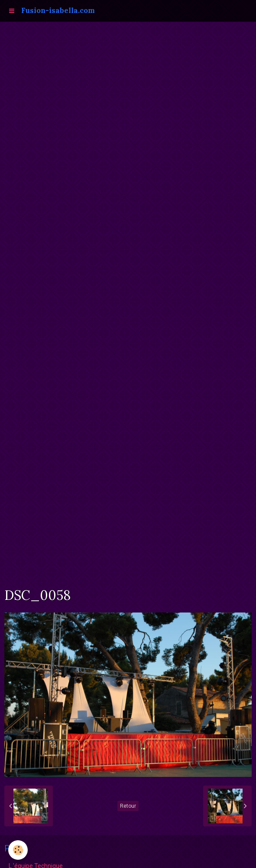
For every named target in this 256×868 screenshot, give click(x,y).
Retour (128, 806)
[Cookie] (18, 850)
